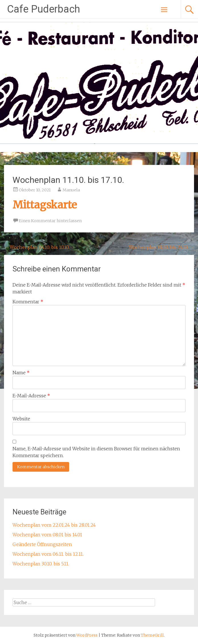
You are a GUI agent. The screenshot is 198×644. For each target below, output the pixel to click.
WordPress (87, 635)
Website (21, 419)
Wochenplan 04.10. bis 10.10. (37, 247)
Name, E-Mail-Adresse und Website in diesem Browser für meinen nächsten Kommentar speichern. (96, 452)
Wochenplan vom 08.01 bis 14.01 (47, 535)
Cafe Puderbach (44, 9)
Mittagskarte (45, 205)
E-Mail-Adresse (31, 396)
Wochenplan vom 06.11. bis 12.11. (48, 554)
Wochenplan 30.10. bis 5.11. (41, 564)
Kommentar (28, 302)
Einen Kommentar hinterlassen (50, 221)
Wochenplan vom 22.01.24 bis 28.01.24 (54, 525)
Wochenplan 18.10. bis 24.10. (161, 247)
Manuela (71, 190)
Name (21, 373)
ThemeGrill (152, 635)
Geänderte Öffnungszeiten (42, 544)
